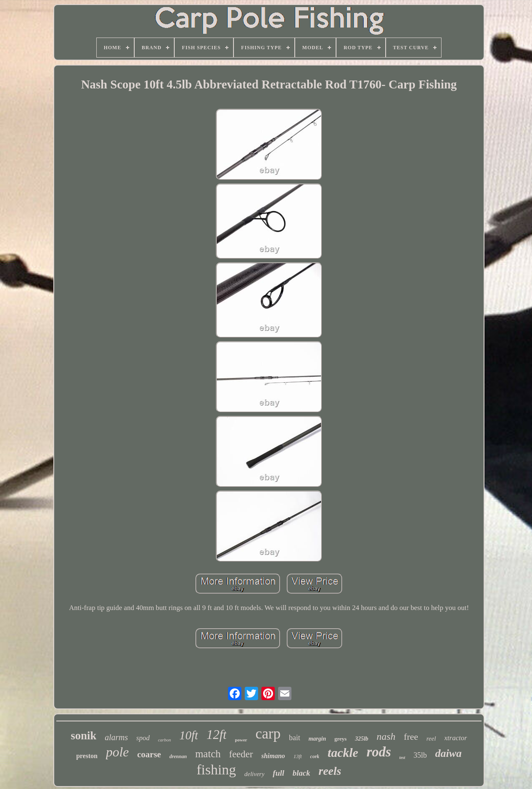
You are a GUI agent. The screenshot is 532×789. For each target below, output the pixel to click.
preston (87, 756)
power (241, 740)
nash (386, 736)
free (411, 737)
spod (143, 738)
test (402, 757)
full (278, 773)
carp (268, 734)
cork (315, 756)
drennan (178, 756)
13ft (298, 756)
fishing (216, 770)
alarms (116, 737)
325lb (361, 739)
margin (317, 739)
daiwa (449, 753)
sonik (84, 736)
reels (330, 771)
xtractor (456, 738)
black (301, 773)
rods (379, 752)
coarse (149, 754)
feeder (241, 754)
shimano (273, 756)
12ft (216, 735)
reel (431, 739)
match (208, 754)
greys (340, 739)
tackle (343, 752)
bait (295, 738)
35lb (420, 755)
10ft (189, 735)
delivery (254, 774)
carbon (164, 740)
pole (117, 752)
